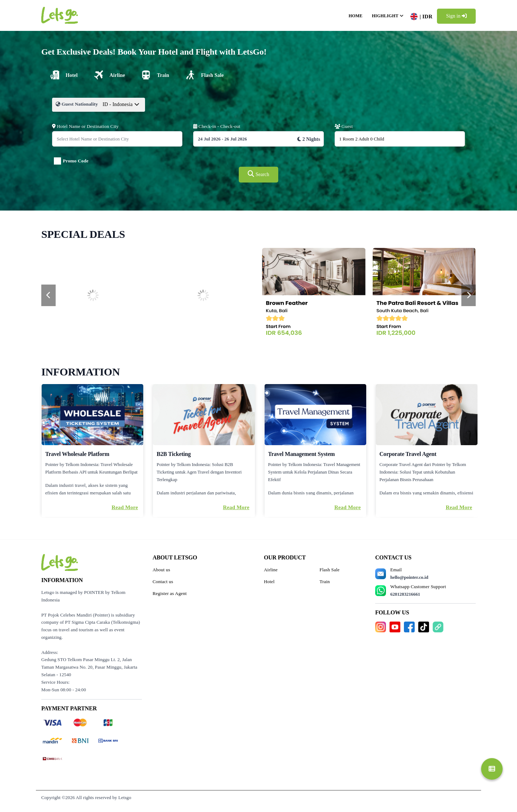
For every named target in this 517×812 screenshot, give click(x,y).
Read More (125, 507)
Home (356, 16)
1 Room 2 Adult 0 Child (362, 139)
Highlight (385, 16)
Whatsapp (418, 590)
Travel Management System (302, 454)
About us (161, 570)
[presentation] (48, 295)
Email (409, 573)
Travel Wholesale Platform (77, 454)
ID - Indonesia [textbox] (118, 104)
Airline (271, 570)
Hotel (269, 582)
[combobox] (121, 108)
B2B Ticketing (174, 454)
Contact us (163, 582)
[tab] (63, 75)
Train (325, 582)
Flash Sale (330, 570)
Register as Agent (170, 593)
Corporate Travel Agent (408, 454)
